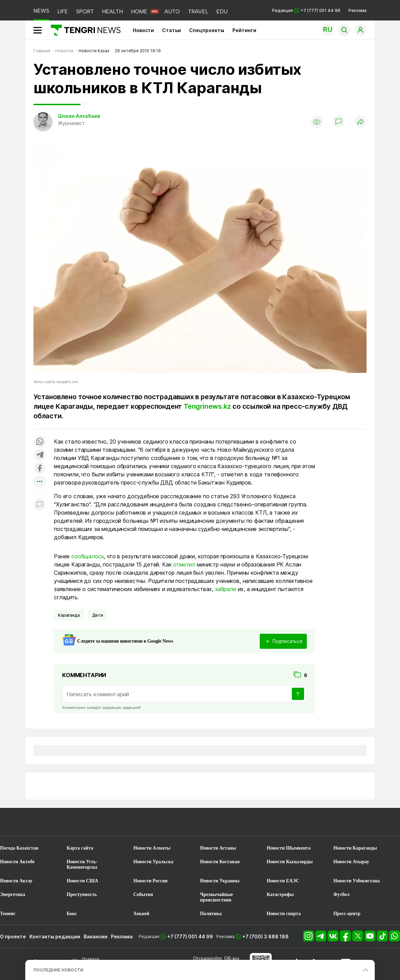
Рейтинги (244, 30)
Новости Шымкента (289, 848)
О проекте (13, 936)
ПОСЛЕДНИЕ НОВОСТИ (58, 970)
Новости (143, 30)
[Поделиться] (360, 122)
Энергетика (13, 894)
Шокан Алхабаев (79, 116)
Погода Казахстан (19, 848)
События (143, 894)
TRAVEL (198, 11)
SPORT (85, 11)
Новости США (82, 881)
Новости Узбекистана (357, 881)
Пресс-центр (347, 914)
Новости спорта (284, 914)
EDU (222, 11)
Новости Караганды (355, 848)
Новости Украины (220, 881)
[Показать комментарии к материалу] (40, 505)
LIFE (63, 11)
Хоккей (141, 914)
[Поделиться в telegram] (40, 455)
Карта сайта (80, 848)
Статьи (172, 30)
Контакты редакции (55, 936)
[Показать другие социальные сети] (40, 482)
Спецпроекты (207, 30)
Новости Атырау (351, 862)
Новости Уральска (153, 862)
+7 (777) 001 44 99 (190, 936)
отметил (184, 564)
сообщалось (88, 556)
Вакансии (96, 936)
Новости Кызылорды (290, 862)
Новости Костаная (220, 862)
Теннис (8, 914)
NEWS (41, 11)
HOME (139, 11)
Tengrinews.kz (207, 406)
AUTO (172, 11)
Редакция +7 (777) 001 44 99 (306, 10)
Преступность (82, 894)
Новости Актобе (17, 862)
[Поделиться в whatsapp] (40, 442)
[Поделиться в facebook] (40, 469)
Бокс (72, 914)
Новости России (151, 881)
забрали (226, 589)
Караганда (69, 615)
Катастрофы (280, 894)
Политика (211, 914)
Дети (98, 615)
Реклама (358, 10)
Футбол (341, 894)
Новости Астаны (218, 848)
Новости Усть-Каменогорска (82, 864)
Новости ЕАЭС (283, 881)
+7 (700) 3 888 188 (266, 936)
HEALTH (112, 11)
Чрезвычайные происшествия (217, 897)
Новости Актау (16, 881)
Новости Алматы (152, 848)
